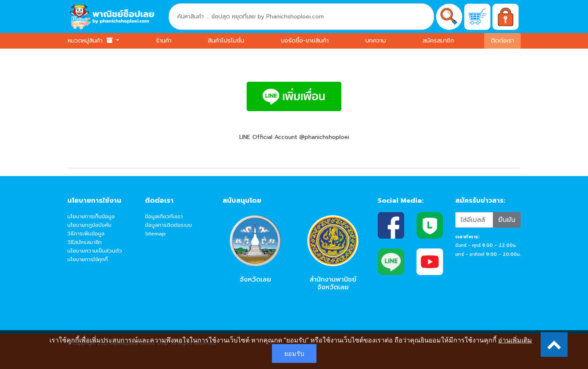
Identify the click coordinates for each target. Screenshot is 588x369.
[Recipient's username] (474, 220)
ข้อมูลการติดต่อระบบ (168, 225)
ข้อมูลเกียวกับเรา (164, 216)
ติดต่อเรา (502, 40)
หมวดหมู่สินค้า (91, 40)
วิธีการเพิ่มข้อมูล (86, 234)
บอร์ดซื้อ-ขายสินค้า (305, 40)
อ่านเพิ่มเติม (515, 340)
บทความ (376, 40)
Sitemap (155, 234)
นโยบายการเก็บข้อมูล (91, 216)
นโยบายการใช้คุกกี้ (88, 259)
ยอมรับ (294, 353)
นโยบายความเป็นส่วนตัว (95, 251)
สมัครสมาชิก (438, 40)
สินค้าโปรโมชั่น (226, 40)
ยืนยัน (507, 220)
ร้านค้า (164, 40)
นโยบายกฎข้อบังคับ (89, 225)
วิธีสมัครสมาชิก (85, 242)
